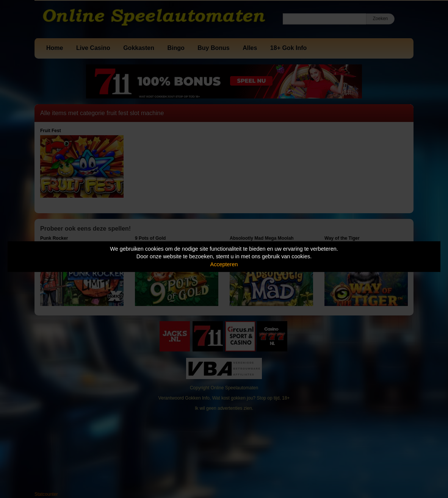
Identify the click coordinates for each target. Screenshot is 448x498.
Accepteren (224, 264)
